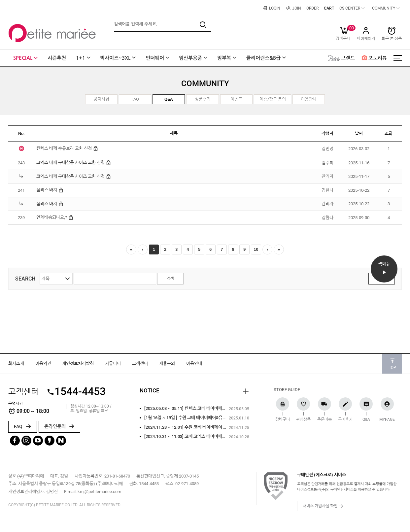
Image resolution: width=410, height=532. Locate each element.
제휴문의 (167, 365)
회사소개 (16, 365)
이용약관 (43, 365)
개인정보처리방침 (78, 365)
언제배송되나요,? (55, 217)
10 (263, 250)
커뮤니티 (113, 365)
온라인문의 (59, 428)
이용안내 (194, 365)
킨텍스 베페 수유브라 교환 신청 (67, 149)
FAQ (23, 428)
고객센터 (140, 365)
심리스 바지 (50, 190)
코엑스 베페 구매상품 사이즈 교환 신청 (74, 163)
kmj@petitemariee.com (99, 493)
